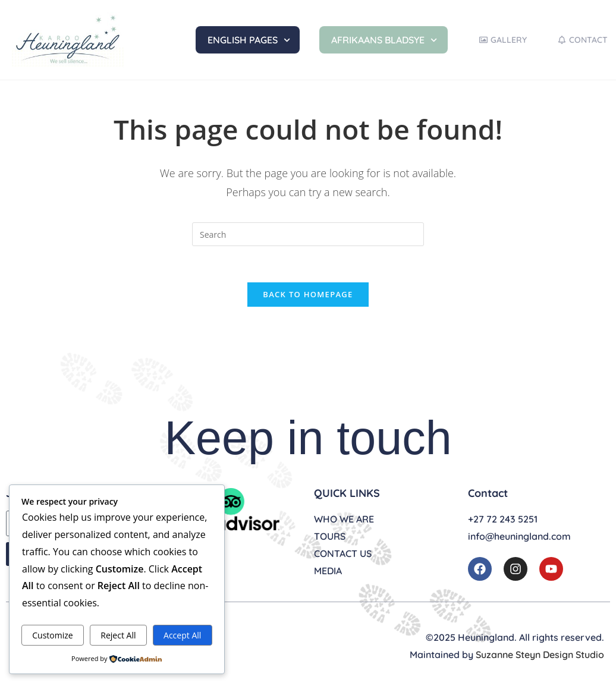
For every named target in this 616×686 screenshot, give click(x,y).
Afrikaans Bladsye (384, 40)
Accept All (182, 635)
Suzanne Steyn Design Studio (540, 654)
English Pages (249, 40)
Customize (52, 635)
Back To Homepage (308, 294)
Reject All (118, 635)
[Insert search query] (308, 234)
